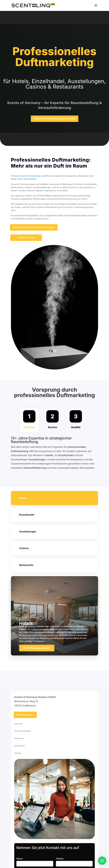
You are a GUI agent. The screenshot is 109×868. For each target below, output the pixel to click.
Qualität (76, 427)
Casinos (24, 548)
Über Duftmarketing (23, 731)
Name (20, 859)
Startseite (18, 724)
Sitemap (18, 753)
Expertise (29, 427)
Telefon (61, 859)
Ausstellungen (28, 532)
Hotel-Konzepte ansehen (37, 648)
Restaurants (26, 565)
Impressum (19, 738)
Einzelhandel (27, 515)
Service (52, 427)
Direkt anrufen (26, 238)
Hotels (23, 498)
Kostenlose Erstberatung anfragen (55, 119)
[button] (102, 861)
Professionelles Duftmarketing (26, 176)
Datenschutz (20, 746)
